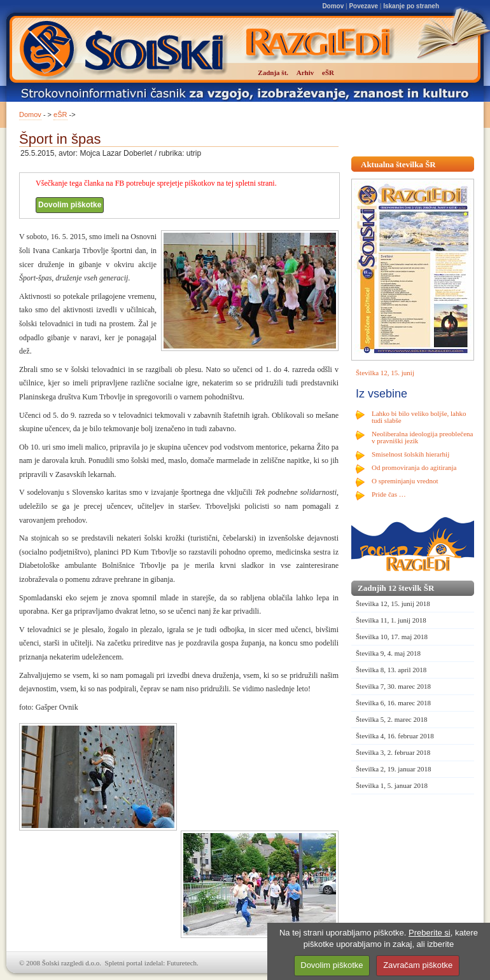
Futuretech (182, 963)
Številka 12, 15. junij (385, 373)
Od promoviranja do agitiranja (414, 467)
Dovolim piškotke (70, 205)
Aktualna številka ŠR (398, 164)
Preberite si (430, 933)
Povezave (363, 6)
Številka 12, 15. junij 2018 (393, 604)
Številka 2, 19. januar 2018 (394, 769)
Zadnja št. (273, 72)
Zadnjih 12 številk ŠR (396, 588)
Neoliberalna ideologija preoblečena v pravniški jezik (422, 437)
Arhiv (305, 72)
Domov (333, 6)
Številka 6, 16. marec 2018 (393, 703)
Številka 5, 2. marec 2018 (391, 719)
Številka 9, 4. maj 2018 (388, 653)
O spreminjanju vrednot (405, 481)
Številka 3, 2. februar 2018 (393, 752)
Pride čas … (389, 494)
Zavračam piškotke (418, 965)
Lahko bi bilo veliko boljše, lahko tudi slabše (419, 417)
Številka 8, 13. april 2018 (391, 670)
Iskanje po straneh (411, 6)
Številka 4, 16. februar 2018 (395, 736)
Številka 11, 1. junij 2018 (391, 620)
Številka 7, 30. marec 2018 (393, 686)
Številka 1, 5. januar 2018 (392, 785)
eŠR (60, 114)
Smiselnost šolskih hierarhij (410, 454)
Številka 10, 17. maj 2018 (392, 637)
